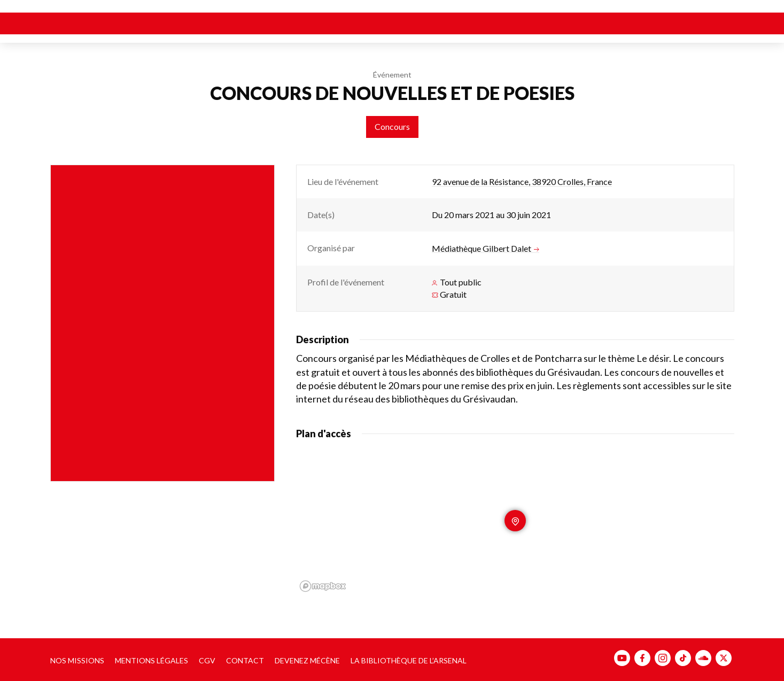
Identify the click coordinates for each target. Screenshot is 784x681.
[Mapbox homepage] (323, 586)
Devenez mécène (307, 660)
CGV (207, 660)
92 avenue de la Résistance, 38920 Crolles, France (522, 181)
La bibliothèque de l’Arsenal (409, 660)
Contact (245, 660)
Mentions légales (152, 660)
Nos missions (77, 660)
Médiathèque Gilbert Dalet (486, 249)
